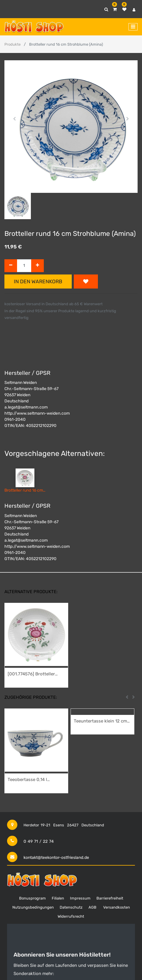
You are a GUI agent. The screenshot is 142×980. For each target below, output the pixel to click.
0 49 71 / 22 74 (39, 841)
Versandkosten (117, 907)
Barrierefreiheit (110, 898)
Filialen (58, 898)
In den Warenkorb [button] (38, 282)
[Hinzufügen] (37, 266)
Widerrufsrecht (71, 916)
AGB (92, 907)
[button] (14, 119)
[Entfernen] (11, 266)
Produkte (12, 44)
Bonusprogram (32, 898)
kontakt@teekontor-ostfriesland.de (56, 858)
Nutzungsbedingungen (33, 907)
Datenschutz (71, 907)
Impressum (80, 898)
